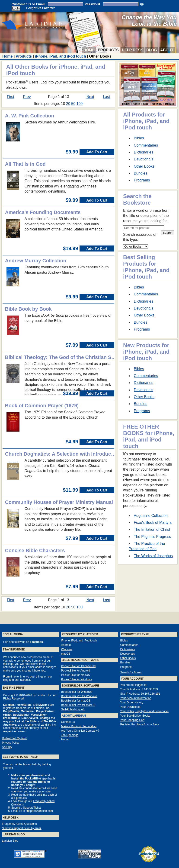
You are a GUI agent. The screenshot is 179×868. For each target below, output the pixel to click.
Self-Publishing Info (73, 709)
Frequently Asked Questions (19, 824)
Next (90, 97)
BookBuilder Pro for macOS (78, 705)
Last (106, 97)
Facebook (25, 680)
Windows (67, 649)
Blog (152, 50)
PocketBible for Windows (77, 679)
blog (6, 680)
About (167, 50)
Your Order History (132, 702)
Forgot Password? (40, 8)
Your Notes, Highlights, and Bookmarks (144, 711)
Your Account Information (136, 698)
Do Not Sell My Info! (14, 738)
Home (89, 50)
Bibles (139, 138)
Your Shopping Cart (132, 720)
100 (80, 104)
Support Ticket (32, 808)
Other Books (144, 166)
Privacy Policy (11, 743)
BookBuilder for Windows (77, 692)
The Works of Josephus (153, 556)
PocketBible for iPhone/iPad (78, 666)
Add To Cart (97, 152)
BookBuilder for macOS (76, 701)
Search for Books (131, 672)
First (11, 97)
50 (73, 104)
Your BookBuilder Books (135, 716)
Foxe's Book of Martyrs (153, 523)
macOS (66, 654)
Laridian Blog (10, 841)
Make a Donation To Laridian (79, 726)
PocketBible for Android (76, 671)
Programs (142, 180)
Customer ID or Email (28, 4)
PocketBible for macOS (76, 675)
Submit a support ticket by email (22, 828)
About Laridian (74, 716)
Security (7, 747)
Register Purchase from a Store (140, 724)
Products (108, 50)
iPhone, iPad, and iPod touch (61, 56)
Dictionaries (144, 152)
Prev (27, 97)
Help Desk (133, 50)
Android (66, 645)
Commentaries (146, 145)
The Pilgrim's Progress (152, 537)
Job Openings (70, 735)
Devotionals (144, 159)
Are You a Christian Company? (80, 731)
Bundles (141, 173)
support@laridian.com (39, 811)
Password (92, 4)
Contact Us (68, 722)
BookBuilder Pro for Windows (79, 696)
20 (68, 104)
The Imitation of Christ (152, 529)
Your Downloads (130, 707)
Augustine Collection (151, 516)
